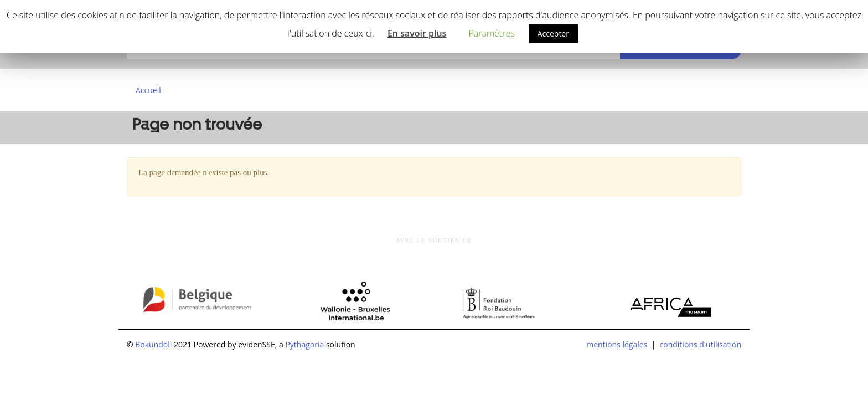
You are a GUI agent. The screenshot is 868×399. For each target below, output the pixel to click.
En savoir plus (417, 33)
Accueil (148, 90)
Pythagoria (304, 344)
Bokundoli (153, 344)
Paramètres (491, 33)
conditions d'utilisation (701, 344)
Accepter (553, 34)
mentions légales (617, 344)
